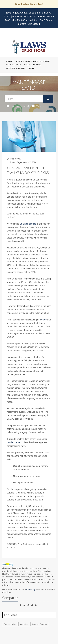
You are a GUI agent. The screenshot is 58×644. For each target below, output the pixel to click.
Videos (38, 106)
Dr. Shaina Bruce (28, 224)
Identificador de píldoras (38, 61)
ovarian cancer (14, 442)
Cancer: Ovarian (40, 624)
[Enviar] (48, 99)
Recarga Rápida (14, 65)
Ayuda (19, 61)
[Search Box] (24, 99)
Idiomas (10, 61)
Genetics (24, 624)
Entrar (31, 68)
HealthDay (31, 589)
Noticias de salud (18, 106)
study (44, 320)
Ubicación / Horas (33, 65)
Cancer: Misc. (10, 624)
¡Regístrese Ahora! (15, 68)
